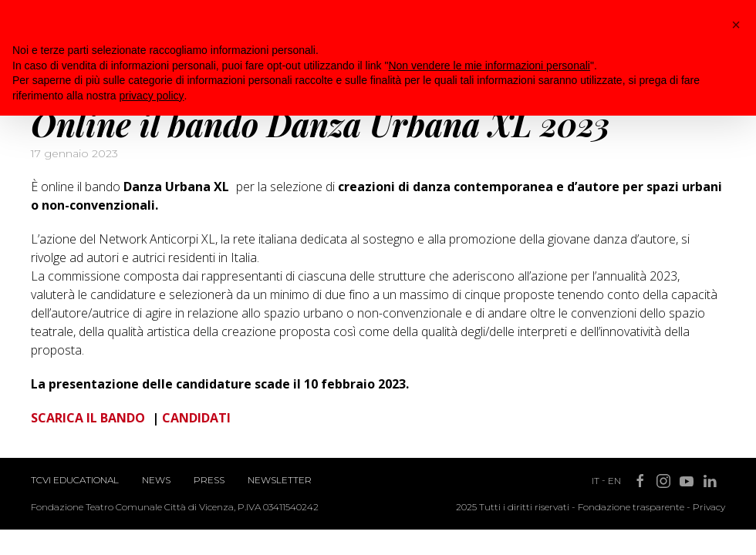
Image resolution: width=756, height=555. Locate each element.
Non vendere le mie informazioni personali (489, 66)
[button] (736, 25)
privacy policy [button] (152, 96)
